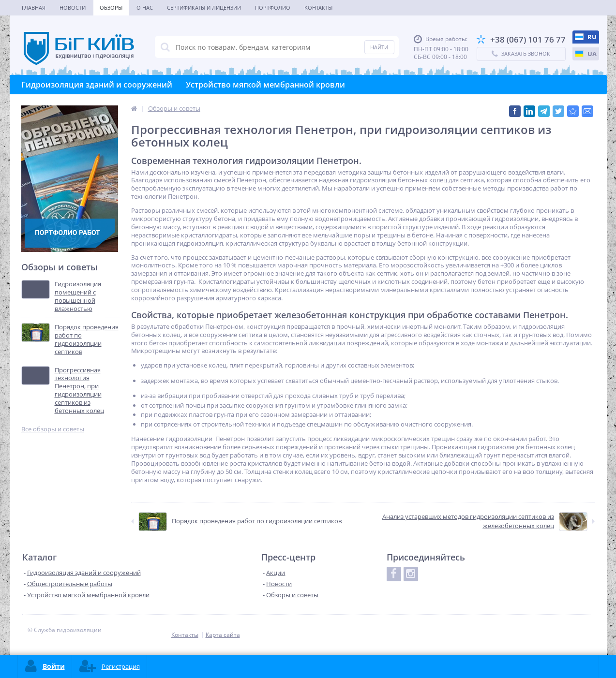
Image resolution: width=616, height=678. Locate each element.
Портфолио (273, 7)
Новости (73, 7)
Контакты (318, 7)
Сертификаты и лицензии (204, 7)
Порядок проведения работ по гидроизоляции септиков (87, 339)
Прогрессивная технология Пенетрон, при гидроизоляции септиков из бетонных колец (79, 391)
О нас (145, 7)
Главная (34, 7)
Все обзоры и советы (53, 429)
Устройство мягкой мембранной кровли (265, 85)
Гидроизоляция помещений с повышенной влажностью (78, 296)
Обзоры (111, 7)
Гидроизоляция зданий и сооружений (97, 85)
